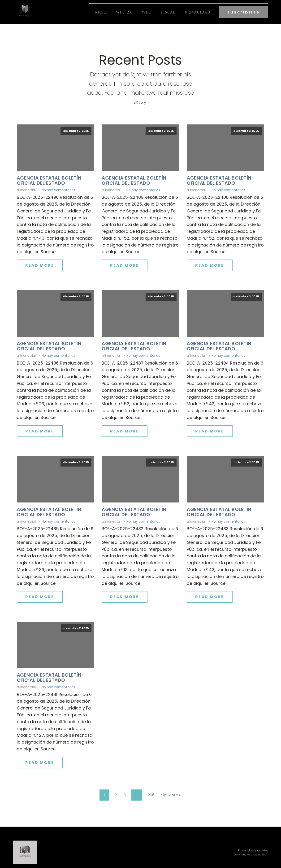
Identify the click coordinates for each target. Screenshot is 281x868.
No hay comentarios (58, 189)
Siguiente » (171, 795)
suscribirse (244, 12)
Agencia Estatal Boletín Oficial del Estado (49, 180)
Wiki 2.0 (124, 12)
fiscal (168, 12)
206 (151, 795)
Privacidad (198, 12)
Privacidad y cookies (253, 850)
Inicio (100, 12)
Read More (40, 265)
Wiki (147, 12)
